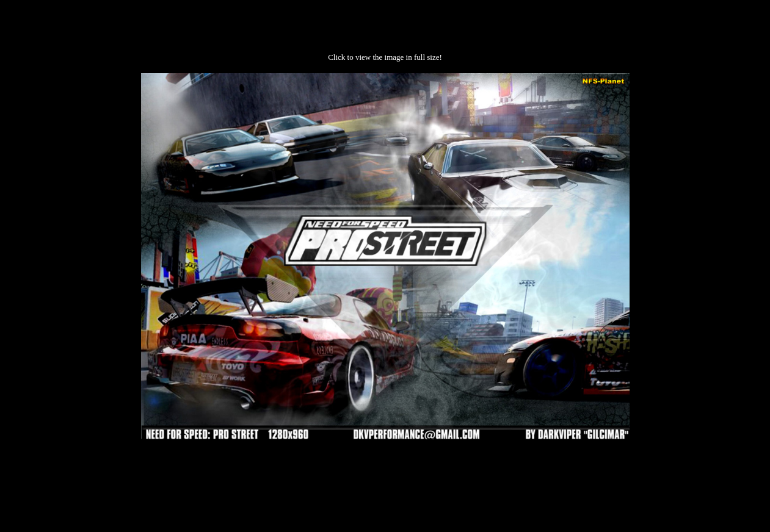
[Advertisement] (385, 478)
